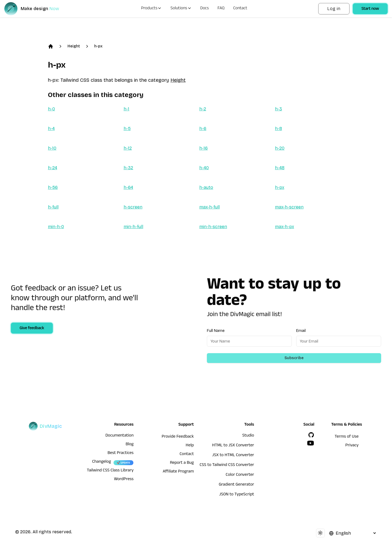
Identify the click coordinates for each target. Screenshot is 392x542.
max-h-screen (289, 207)
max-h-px (284, 227)
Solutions (181, 9)
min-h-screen (213, 227)
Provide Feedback (178, 437)
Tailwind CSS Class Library (110, 471)
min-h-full (133, 227)
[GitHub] (311, 435)
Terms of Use (347, 437)
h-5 (127, 128)
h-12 (128, 148)
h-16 (203, 148)
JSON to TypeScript (237, 495)
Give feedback (32, 329)
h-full (53, 207)
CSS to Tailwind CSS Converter (227, 465)
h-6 (203, 128)
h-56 (53, 187)
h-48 (280, 168)
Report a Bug (182, 463)
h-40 (204, 168)
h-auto (206, 187)
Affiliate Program (178, 472)
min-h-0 (56, 227)
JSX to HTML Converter (233, 456)
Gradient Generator (237, 485)
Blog (129, 445)
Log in (334, 9)
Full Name (216, 331)
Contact (240, 9)
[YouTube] (311, 443)
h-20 (280, 148)
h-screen (133, 207)
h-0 (51, 109)
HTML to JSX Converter (233, 446)
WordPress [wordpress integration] (124, 480)
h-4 (51, 128)
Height (74, 46)
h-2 (203, 109)
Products (151, 9)
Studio (248, 436)
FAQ (221, 9)
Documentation (120, 436)
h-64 (128, 187)
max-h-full (209, 207)
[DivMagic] (37, 9)
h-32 (128, 168)
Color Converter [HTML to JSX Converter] (240, 475)
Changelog (101, 462)
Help (190, 446)
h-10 (52, 148)
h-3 (278, 109)
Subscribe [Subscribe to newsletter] (294, 358)
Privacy (352, 446)
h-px (98, 46)
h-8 (278, 128)
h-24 (53, 168)
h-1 (126, 109)
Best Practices (121, 453)
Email (301, 331)
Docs (205, 9)
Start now (370, 9)
